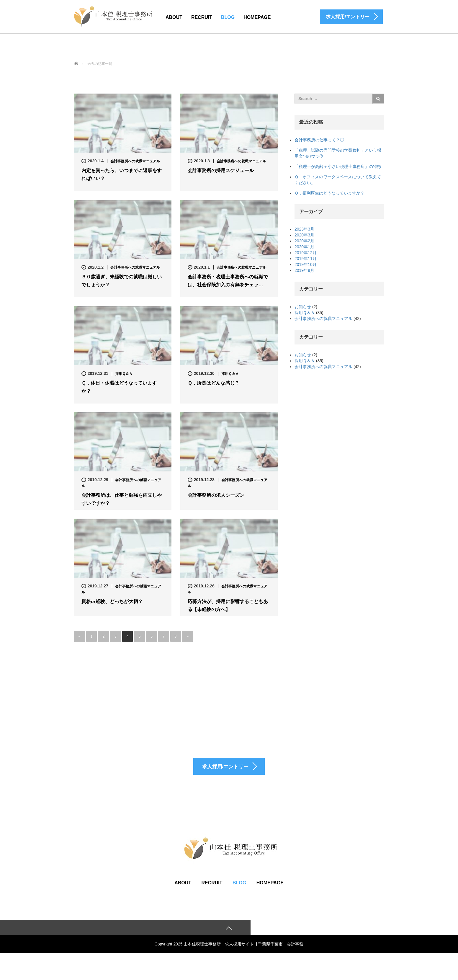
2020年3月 (304, 235)
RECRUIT (202, 17)
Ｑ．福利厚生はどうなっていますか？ (329, 193)
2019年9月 (304, 270)
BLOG (228, 17)
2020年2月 (304, 241)
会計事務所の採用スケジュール (221, 171)
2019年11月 (306, 259)
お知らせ (303, 307)
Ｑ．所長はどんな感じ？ (214, 383)
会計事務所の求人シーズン (216, 495)
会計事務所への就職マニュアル (135, 161)
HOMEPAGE (257, 17)
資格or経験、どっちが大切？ (112, 602)
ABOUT (174, 17)
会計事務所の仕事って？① (319, 140)
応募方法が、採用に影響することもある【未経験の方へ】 (228, 606)
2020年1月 (304, 247)
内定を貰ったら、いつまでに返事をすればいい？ (122, 175)
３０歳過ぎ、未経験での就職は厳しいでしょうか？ (122, 281)
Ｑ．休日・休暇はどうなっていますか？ (119, 387)
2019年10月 (306, 264)
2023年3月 (304, 229)
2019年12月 (306, 253)
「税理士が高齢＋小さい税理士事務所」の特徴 (338, 166)
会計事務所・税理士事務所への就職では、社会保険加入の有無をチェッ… (228, 281)
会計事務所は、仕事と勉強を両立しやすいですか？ (122, 499)
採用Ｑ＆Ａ (124, 374)
